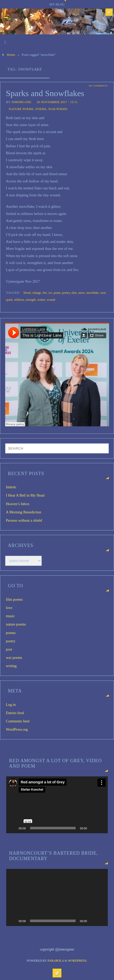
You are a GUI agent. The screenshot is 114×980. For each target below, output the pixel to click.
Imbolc (11, 487)
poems (41, 109)
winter (41, 300)
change (37, 293)
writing (11, 666)
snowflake (92, 293)
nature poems (21, 109)
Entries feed (15, 713)
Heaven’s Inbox (18, 504)
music (10, 616)
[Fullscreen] (101, 828)
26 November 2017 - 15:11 (57, 102)
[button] (57, 805)
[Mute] (93, 828)
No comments (98, 86)
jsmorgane (21, 102)
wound (51, 300)
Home (11, 55)
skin (74, 293)
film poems (14, 599)
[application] (57, 805)
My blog (57, 4)
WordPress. (78, 961)
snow (81, 293)
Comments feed (18, 721)
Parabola (56, 961)
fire (45, 293)
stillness (19, 300)
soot (103, 293)
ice (50, 293)
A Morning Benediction (24, 512)
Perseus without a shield (24, 520)
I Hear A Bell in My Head (25, 495)
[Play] (13, 828)
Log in (11, 705)
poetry (66, 293)
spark (9, 300)
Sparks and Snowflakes (45, 93)
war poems (58, 109)
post (9, 649)
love (9, 608)
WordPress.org (17, 729)
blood (27, 293)
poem (57, 293)
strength (31, 300)
